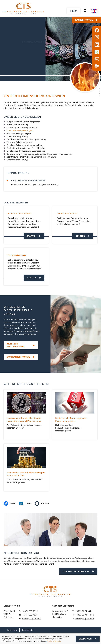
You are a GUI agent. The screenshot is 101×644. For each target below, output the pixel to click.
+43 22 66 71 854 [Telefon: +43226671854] (83, 611)
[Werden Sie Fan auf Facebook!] (97, 30)
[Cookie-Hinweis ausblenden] (88, 639)
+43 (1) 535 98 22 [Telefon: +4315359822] (30, 611)
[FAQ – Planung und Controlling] (53, 182)
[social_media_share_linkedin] (27, 503)
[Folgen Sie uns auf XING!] (97, 52)
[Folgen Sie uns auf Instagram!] (97, 37)
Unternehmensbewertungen (19, 130)
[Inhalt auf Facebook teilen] (11, 503)
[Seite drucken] (43, 503)
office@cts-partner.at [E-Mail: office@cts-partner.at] (32, 619)
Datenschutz (27, 630)
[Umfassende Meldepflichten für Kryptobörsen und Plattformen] (26, 415)
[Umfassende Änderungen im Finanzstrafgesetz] (75, 415)
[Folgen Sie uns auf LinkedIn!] (97, 45)
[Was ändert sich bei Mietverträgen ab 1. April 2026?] (26, 468)
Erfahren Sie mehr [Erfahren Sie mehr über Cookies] (54, 641)
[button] (74, 11)
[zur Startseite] (23, 8)
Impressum (12, 630)
